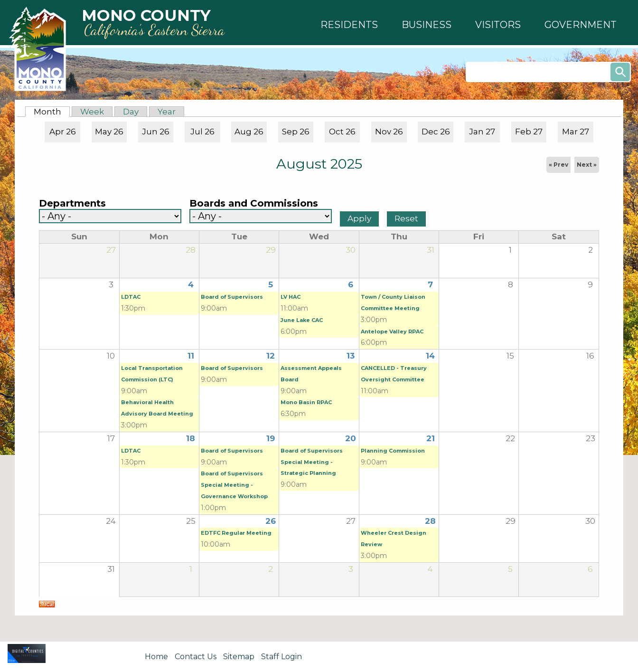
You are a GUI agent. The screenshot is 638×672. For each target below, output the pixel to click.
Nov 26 (389, 132)
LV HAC (291, 297)
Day (131, 112)
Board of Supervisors (232, 297)
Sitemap (239, 657)
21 (431, 438)
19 (271, 438)
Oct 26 (342, 132)
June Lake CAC (302, 320)
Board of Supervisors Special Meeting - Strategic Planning (312, 462)
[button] (349, 25)
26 (271, 521)
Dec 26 (436, 132)
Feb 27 (529, 132)
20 (351, 438)
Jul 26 (202, 132)
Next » (587, 165)
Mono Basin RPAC (306, 402)
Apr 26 (63, 132)
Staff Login (281, 657)
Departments (72, 203)
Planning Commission (393, 451)
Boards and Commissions (254, 203)
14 (430, 356)
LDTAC (131, 297)
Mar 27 (576, 132)
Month (52, 112)
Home (156, 657)
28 (430, 521)
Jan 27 (482, 132)
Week (92, 112)
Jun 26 (156, 132)
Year (167, 112)
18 (191, 438)
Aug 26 (249, 132)
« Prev (558, 165)
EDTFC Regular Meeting (236, 533)
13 (351, 356)
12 (271, 356)
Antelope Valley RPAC (392, 331)
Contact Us (196, 657)
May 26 (109, 132)
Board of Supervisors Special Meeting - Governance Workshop (234, 485)
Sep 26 (296, 132)
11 (191, 356)
